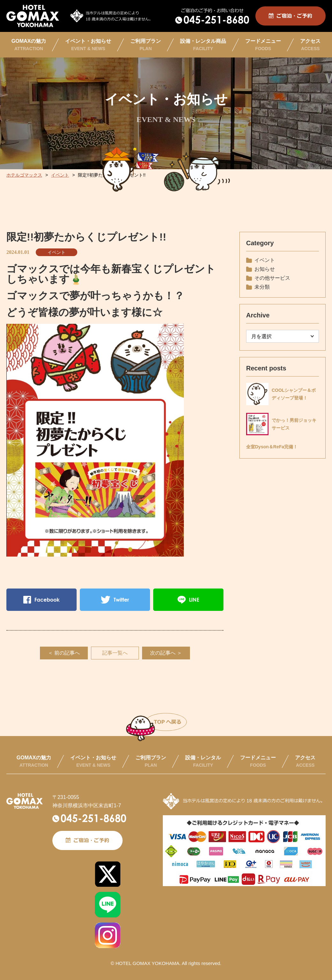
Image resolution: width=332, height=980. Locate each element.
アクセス (310, 45)
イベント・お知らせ (88, 45)
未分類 (262, 287)
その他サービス (272, 278)
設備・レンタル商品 (203, 45)
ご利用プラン (146, 45)
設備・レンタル (203, 761)
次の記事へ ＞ (166, 653)
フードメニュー (263, 45)
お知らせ (265, 269)
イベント (57, 252)
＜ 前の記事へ (64, 653)
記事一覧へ (115, 653)
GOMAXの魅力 (29, 45)
